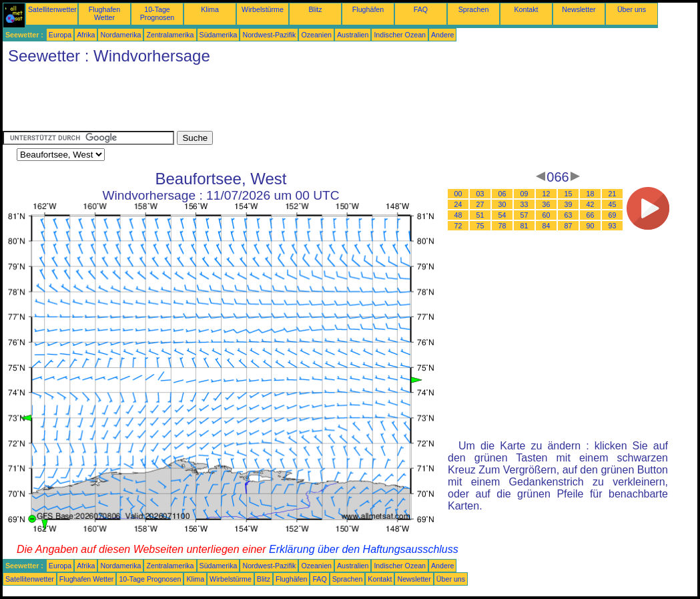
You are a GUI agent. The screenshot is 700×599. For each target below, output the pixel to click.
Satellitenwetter (52, 9)
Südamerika (219, 35)
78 (502, 226)
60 (547, 215)
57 (524, 215)
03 (480, 194)
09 (524, 194)
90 (591, 226)
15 (569, 194)
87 (569, 226)
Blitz (315, 9)
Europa (60, 35)
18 (591, 194)
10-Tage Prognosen (157, 13)
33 (524, 204)
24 (458, 204)
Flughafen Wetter (104, 13)
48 (458, 215)
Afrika (86, 35)
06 (502, 194)
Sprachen (474, 9)
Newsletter (579, 9)
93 (613, 226)
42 (591, 204)
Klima (210, 9)
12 (547, 194)
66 (591, 215)
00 (458, 194)
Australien (353, 35)
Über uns (632, 9)
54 (502, 215)
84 (547, 226)
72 (458, 226)
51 (480, 215)
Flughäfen (368, 9)
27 (480, 204)
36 (547, 204)
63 (569, 215)
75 (480, 226)
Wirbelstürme (263, 9)
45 (613, 204)
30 (502, 204)
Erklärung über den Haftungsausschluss (364, 549)
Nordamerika (120, 35)
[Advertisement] (246, 101)
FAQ (421, 9)
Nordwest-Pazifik (269, 35)
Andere (442, 35)
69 (613, 215)
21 (613, 194)
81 (524, 226)
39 (569, 204)
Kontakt (526, 9)
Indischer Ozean (400, 35)
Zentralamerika (170, 35)
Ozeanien (316, 35)
